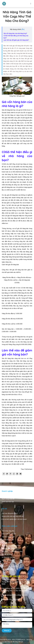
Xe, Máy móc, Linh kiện (8, 557)
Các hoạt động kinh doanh (10, 513)
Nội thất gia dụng (7, 560)
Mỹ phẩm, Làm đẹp (7, 543)
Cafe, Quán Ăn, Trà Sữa (9, 534)
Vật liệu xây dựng (7, 554)
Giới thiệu (5, 496)
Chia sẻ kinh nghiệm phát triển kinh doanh (14, 519)
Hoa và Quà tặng (7, 569)
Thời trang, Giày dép (8, 531)
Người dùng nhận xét (8, 499)
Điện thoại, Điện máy (8, 540)
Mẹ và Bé (5, 563)
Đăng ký (7, 630)
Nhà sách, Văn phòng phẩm (10, 566)
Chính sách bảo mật (8, 502)
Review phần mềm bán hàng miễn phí (13, 516)
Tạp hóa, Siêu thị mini (8, 537)
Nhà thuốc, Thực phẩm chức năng (12, 551)
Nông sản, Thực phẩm (8, 548)
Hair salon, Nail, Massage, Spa (11, 546)
